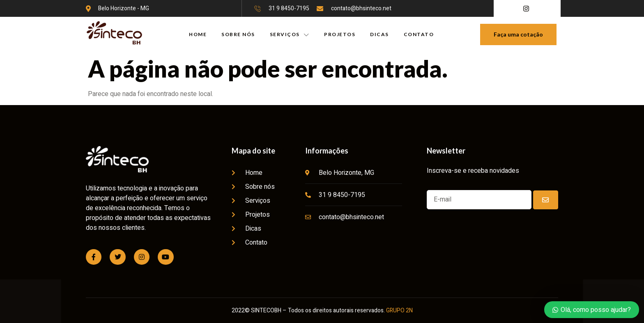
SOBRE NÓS (238, 34)
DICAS (379, 34)
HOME (198, 34)
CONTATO (419, 34)
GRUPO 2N (399, 310)
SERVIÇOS (290, 34)
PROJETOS (340, 34)
